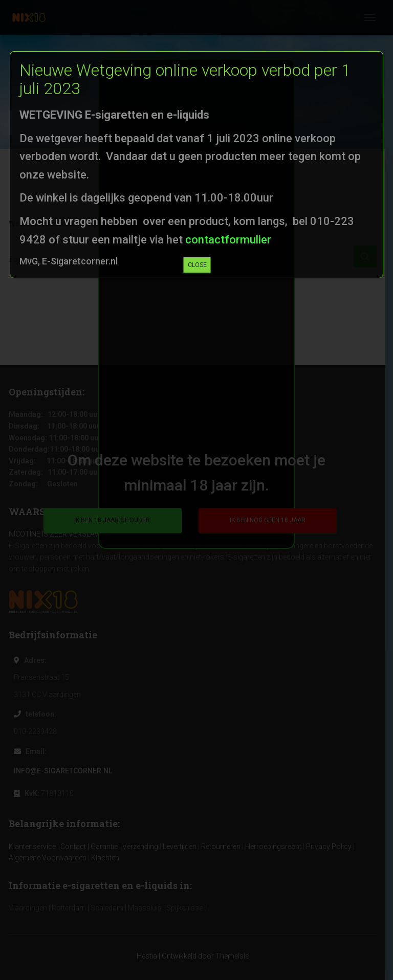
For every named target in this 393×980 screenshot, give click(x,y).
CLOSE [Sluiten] (197, 265)
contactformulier (227, 240)
